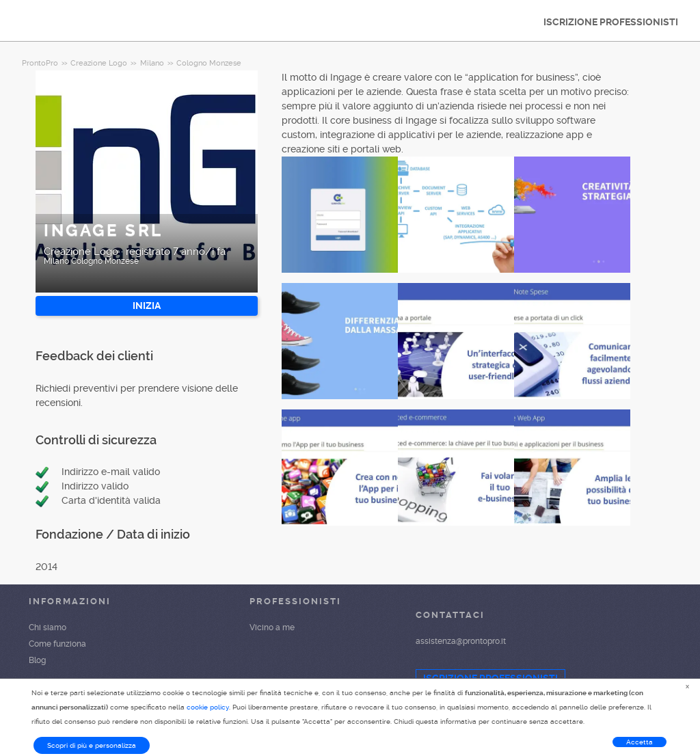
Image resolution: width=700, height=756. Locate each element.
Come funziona (57, 644)
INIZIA (147, 306)
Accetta (640, 742)
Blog (37, 660)
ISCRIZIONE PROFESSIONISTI (611, 22)
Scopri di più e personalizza (92, 745)
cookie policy (208, 707)
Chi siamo (48, 627)
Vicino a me (272, 627)
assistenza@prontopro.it (461, 641)
